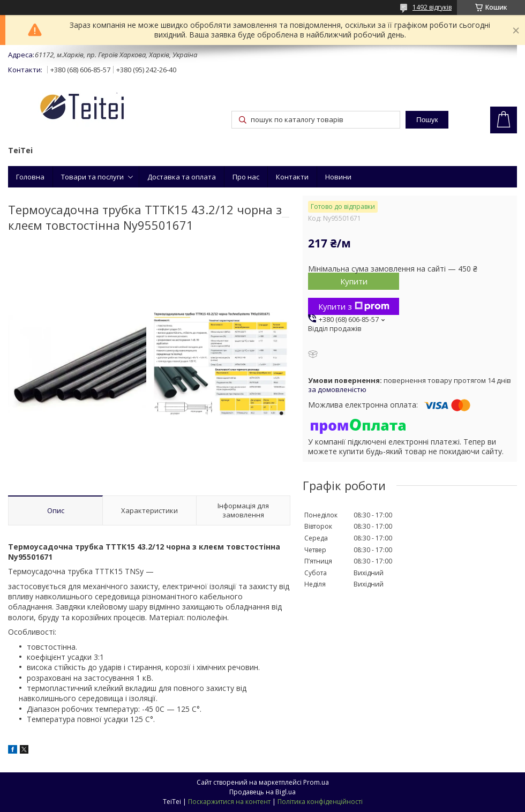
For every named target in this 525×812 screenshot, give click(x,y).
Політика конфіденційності (320, 802)
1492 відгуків (432, 7)
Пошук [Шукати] (427, 120)
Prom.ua (316, 782)
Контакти (292, 177)
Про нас (246, 177)
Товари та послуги (92, 177)
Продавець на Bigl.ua (262, 792)
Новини (338, 177)
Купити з (354, 306)
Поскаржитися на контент (229, 802)
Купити (354, 281)
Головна (30, 177)
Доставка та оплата (182, 177)
